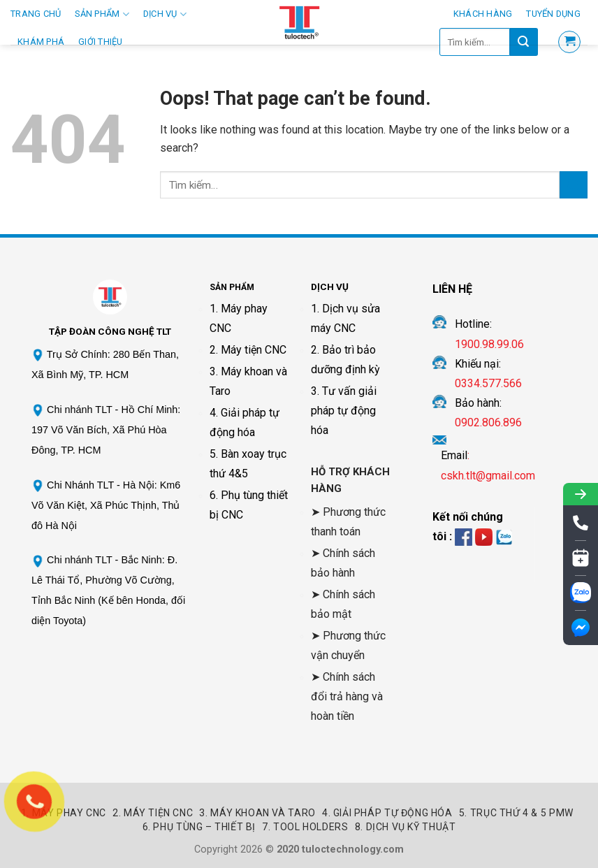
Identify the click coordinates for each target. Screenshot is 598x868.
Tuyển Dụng (553, 14)
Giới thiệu (101, 42)
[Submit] (574, 185)
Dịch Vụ (165, 14)
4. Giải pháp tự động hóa (387, 813)
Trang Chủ (36, 14)
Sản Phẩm (102, 14)
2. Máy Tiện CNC (153, 813)
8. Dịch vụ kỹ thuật (406, 827)
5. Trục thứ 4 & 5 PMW (516, 813)
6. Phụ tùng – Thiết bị (199, 827)
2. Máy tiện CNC (248, 350)
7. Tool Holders (305, 827)
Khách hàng (483, 14)
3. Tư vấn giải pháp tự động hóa (344, 411)
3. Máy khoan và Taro (257, 813)
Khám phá (41, 42)
